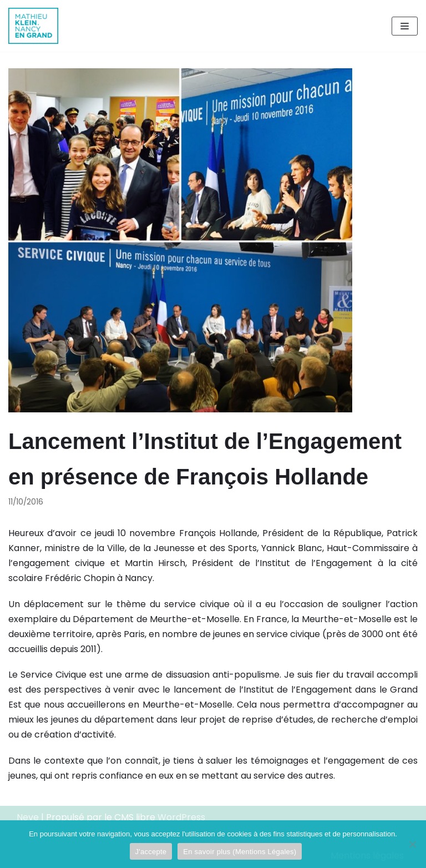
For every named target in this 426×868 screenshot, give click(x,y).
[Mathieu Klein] (33, 26)
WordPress (181, 817)
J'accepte (151, 852)
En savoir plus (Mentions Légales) (240, 852)
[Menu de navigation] (405, 26)
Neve (28, 817)
